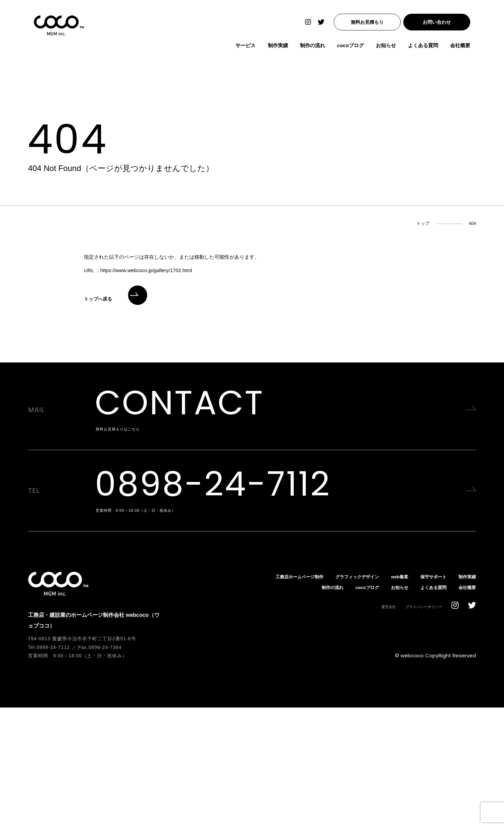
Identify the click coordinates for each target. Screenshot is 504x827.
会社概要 (466, 48)
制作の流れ (318, 48)
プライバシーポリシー (420, 726)
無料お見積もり (373, 25)
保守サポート (429, 696)
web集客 (392, 696)
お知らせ (392, 48)
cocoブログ (356, 48)
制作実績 (283, 48)
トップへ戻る (116, 299)
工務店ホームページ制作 (280, 696)
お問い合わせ (442, 25)
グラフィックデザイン (345, 696)
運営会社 (381, 726)
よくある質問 (429, 48)
